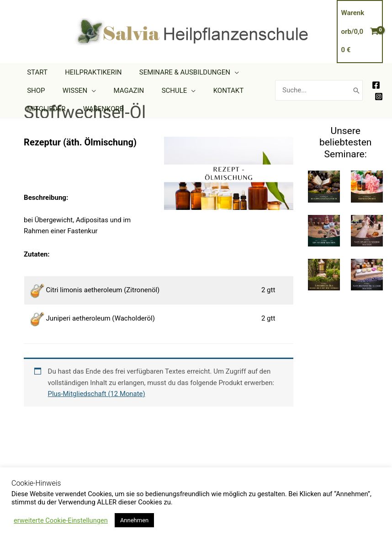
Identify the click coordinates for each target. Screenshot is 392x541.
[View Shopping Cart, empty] (360, 32)
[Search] (356, 90)
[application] (225, 72)
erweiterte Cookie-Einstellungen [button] (61, 520)
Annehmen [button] (134, 520)
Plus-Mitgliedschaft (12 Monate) (97, 394)
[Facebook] (376, 85)
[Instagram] (379, 96)
